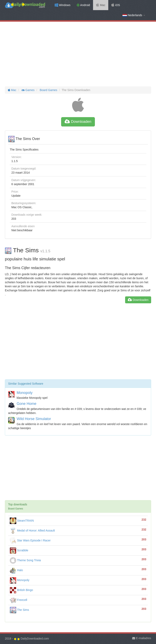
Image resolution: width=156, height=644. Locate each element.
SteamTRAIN (22, 521)
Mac (101, 5)
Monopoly (25, 393)
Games (28, 90)
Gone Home (27, 404)
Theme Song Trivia (25, 560)
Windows (63, 5)
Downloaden (78, 122)
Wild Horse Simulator (34, 419)
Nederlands (134, 15)
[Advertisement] (78, 54)
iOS (116, 5)
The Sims (19, 610)
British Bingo (21, 590)
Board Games (48, 90)
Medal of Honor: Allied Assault (32, 530)
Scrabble (19, 550)
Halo (16, 570)
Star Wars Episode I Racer (30, 540)
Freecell (18, 600)
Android (83, 5)
